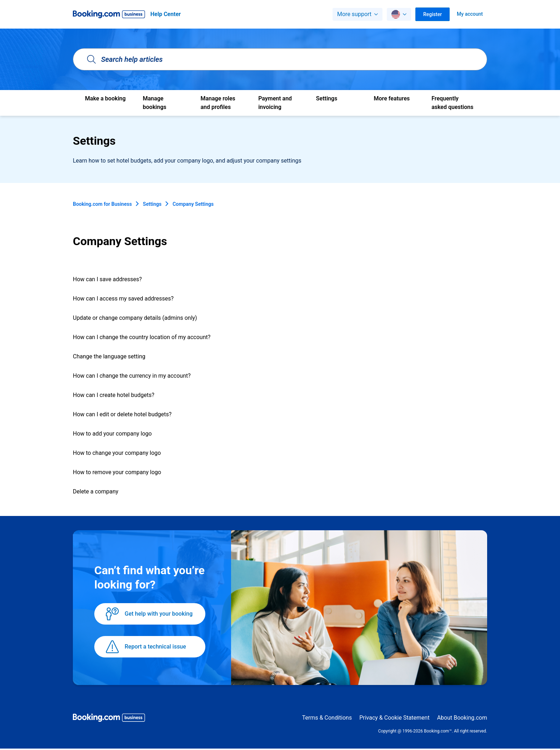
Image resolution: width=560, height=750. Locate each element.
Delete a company (96, 491)
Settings (152, 204)
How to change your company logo (117, 453)
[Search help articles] (280, 59)
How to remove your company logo (117, 472)
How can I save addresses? (107, 279)
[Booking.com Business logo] (109, 719)
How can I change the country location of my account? (142, 337)
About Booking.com (462, 718)
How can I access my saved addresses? (123, 299)
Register (432, 14)
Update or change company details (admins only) (135, 318)
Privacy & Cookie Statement (394, 718)
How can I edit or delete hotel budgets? (122, 414)
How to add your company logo (112, 434)
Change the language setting (109, 356)
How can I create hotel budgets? (114, 395)
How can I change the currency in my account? (132, 376)
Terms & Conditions (327, 718)
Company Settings (193, 204)
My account (470, 14)
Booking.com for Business (102, 204)
